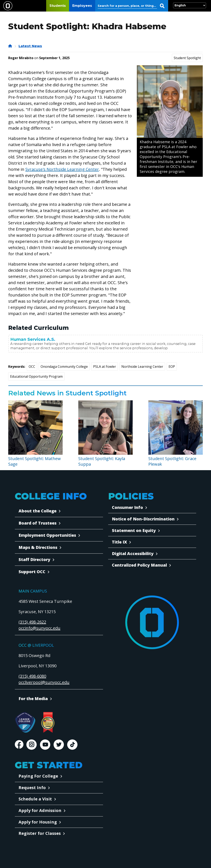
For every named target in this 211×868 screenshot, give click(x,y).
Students (58, 6)
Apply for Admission (40, 810)
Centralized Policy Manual (139, 565)
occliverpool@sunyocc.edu (44, 682)
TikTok (72, 745)
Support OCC (32, 572)
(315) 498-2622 (32, 622)
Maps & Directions (38, 547)
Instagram (32, 745)
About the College (38, 511)
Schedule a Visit (35, 799)
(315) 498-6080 (32, 676)
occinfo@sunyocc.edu (39, 628)
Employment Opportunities (47, 535)
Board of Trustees (38, 523)
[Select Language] (190, 5)
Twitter (59, 745)
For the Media (33, 699)
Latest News (30, 46)
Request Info (32, 788)
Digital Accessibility (133, 553)
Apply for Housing (38, 822)
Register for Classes (40, 833)
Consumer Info (127, 507)
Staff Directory (34, 559)
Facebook (19, 745)
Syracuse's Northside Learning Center (62, 169)
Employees (82, 6)
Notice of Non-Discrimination (143, 519)
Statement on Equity (134, 530)
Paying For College (38, 776)
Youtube (45, 745)
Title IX (119, 542)
